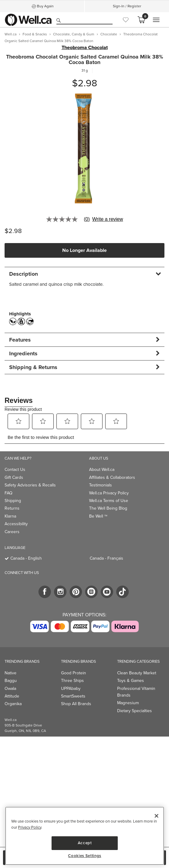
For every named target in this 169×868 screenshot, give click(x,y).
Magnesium (128, 703)
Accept (85, 843)
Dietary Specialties (135, 711)
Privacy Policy (30, 827)
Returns (12, 508)
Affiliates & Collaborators (112, 477)
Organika (13, 704)
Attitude (12, 696)
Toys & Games (131, 681)
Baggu (11, 681)
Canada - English (26, 558)
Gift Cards (14, 477)
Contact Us (15, 470)
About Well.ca (102, 470)
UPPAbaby (71, 689)
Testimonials (101, 485)
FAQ (9, 493)
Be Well (98, 516)
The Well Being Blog (108, 508)
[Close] (156, 816)
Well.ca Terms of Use (109, 501)
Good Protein (74, 673)
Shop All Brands (76, 704)
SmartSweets (73, 696)
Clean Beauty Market (137, 673)
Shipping (13, 501)
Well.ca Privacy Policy (109, 493)
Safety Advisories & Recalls (30, 485)
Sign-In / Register (127, 6)
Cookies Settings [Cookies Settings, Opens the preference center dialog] (85, 856)
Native (11, 673)
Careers (12, 532)
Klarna (10, 516)
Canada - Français (106, 558)
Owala (10, 689)
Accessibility (16, 524)
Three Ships (72, 681)
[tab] (84, 274)
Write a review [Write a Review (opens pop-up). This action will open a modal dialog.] (108, 219)
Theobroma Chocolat (85, 48)
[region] (85, 836)
